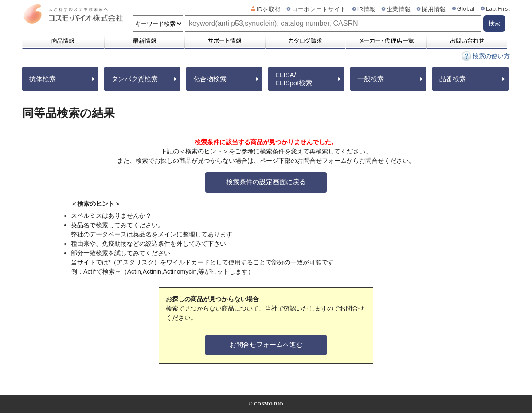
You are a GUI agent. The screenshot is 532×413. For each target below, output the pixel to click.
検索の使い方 (491, 56)
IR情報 (366, 9)
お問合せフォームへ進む (266, 344)
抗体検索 (43, 79)
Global (466, 9)
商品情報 (63, 41)
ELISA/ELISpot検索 (294, 79)
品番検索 (453, 79)
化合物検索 (210, 79)
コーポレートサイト (319, 9)
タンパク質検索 (135, 79)
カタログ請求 (305, 41)
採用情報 (434, 9)
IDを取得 (269, 9)
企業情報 (399, 9)
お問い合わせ (467, 41)
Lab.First (498, 9)
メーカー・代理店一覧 (386, 41)
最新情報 (144, 41)
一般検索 (371, 79)
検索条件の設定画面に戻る (266, 182)
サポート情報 (224, 41)
